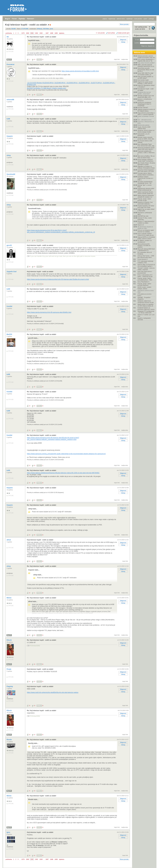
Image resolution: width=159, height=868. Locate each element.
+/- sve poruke (100, 33)
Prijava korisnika (141, 35)
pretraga (151, 19)
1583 (41, 33)
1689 (56, 33)
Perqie (9, 669)
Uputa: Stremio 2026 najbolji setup (144, 128)
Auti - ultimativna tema (144, 120)
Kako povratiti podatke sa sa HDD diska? (145, 77)
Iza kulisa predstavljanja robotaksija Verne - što (145, 182)
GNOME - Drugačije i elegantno (144, 298)
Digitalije (22, 19)
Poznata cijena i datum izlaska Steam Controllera (145, 174)
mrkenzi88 (11, 100)
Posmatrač (11, 64)
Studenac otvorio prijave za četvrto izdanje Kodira (146, 131)
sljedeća (62, 33)
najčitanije (129, 19)
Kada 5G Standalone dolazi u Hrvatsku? (146, 86)
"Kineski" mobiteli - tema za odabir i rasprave (146, 269)
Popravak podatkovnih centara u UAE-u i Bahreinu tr (146, 153)
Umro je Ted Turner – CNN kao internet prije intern (146, 257)
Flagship (10, 686)
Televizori (30, 19)
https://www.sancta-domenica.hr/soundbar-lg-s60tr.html (80, 71)
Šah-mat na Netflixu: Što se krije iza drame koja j (146, 157)
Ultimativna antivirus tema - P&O (146, 291)
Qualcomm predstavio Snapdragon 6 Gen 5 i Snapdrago (144, 104)
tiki (8, 37)
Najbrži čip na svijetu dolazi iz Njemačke (146, 210)
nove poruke (138, 19)
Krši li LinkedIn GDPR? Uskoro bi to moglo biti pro (146, 234)
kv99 (9, 119)
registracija (112, 19)
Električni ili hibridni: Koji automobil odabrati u (145, 203)
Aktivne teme (139, 52)
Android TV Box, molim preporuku (145, 219)
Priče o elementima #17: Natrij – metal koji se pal (145, 276)
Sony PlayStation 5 (143, 282)
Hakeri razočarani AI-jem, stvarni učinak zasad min (145, 193)
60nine (9, 598)
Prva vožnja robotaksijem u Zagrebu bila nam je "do (146, 60)
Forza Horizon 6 (142, 259)
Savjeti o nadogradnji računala (144, 319)
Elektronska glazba (143, 125)
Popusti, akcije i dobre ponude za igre (144, 200)
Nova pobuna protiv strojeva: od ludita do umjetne (144, 245)
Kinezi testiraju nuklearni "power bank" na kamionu (145, 160)
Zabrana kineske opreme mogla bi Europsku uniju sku (146, 57)
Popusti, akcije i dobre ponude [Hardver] (144, 284)
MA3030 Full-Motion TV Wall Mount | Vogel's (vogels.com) (47, 88)
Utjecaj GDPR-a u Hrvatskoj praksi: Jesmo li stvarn (146, 238)
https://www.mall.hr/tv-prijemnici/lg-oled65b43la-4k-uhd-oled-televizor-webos (53, 692)
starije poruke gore (124, 33)
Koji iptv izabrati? (143, 108)
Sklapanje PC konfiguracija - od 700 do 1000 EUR (146, 312)
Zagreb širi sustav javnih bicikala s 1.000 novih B (145, 83)
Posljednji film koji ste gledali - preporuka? (144, 93)
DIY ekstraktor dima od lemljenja (145, 253)
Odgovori (123, 40)
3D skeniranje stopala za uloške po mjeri (145, 228)
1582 (36, 33)
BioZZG (10, 334)
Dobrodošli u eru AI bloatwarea (144, 135)
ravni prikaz (111, 33)
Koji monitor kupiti (143, 80)
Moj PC (9, 60)
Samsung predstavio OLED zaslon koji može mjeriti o (146, 148)
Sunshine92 (11, 174)
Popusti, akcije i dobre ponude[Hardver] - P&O (145, 279)
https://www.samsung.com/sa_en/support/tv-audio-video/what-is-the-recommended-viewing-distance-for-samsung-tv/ (66, 454)
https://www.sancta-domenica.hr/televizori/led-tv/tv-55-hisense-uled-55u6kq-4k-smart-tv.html (58, 279)
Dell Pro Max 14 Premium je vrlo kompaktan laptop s (146, 265)
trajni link (117, 59)
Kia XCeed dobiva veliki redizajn (145, 142)
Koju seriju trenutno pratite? (146, 63)
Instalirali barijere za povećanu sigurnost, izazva (146, 309)
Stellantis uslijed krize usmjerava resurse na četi (146, 302)
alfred (9, 540)
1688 (52, 33)
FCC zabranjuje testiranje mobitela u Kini (145, 262)
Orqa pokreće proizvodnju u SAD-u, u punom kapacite (146, 114)
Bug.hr (8, 19)
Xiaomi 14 (141, 225)
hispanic (10, 136)
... (20, 33)
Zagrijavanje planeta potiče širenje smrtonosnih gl (146, 189)
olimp (9, 155)
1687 (47, 33)
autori (145, 19)
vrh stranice (152, 864)
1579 (23, 33)
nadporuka (125, 59)
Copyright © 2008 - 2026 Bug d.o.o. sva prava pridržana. (80, 867)
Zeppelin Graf (12, 272)
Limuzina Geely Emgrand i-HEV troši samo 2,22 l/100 (146, 171)
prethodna (9, 33)
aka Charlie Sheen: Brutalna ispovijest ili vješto (146, 164)
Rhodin (9, 740)
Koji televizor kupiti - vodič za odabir (40, 136)
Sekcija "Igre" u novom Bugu (145, 186)
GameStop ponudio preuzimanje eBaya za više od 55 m (146, 70)
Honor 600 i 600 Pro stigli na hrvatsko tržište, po (145, 74)
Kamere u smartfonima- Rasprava (145, 100)
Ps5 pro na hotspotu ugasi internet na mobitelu (146, 231)
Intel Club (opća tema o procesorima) (145, 272)
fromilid (10, 306)
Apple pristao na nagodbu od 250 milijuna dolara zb (145, 305)
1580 (27, 33)
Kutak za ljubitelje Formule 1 (146, 117)
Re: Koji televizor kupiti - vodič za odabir (42, 37)
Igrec (9, 832)
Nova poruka (124, 24)
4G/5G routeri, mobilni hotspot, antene (144, 288)
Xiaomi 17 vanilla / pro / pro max (146, 315)
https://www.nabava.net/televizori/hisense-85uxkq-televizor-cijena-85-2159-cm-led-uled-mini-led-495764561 (63, 473)
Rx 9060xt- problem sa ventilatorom (145, 241)
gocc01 (9, 245)
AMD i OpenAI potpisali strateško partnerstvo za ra (146, 65)
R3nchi (9, 640)
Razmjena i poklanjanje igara (145, 213)
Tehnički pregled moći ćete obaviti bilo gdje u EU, (146, 96)
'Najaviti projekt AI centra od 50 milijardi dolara (146, 110)
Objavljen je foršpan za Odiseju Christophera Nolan (146, 167)
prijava (105, 19)
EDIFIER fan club (143, 216)
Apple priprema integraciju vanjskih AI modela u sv (146, 196)
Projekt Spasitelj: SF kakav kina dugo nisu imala (146, 206)
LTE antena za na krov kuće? (145, 295)
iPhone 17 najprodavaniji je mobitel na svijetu (146, 222)
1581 (32, 33)
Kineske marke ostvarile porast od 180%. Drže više (146, 138)
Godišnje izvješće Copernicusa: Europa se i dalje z (145, 178)
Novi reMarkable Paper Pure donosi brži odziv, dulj (146, 145)
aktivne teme (121, 19)
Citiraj (123, 42)
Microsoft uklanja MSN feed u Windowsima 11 (146, 250)
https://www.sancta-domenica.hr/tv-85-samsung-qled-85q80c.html (49, 312)
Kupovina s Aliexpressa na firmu (146, 122)
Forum (14, 19)
